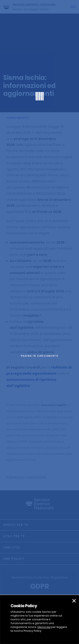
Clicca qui (44, 627)
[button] (74, 601)
